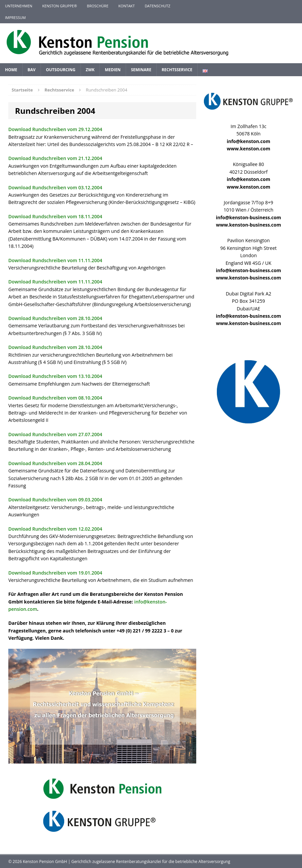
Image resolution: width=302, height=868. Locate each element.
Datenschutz (157, 6)
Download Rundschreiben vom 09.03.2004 (55, 500)
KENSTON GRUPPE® (60, 6)
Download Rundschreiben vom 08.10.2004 (55, 398)
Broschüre (97, 6)
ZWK (90, 70)
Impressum (15, 17)
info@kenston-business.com (248, 217)
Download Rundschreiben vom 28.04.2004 (55, 463)
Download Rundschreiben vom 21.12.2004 (55, 158)
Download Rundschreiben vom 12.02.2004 (55, 529)
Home (11, 70)
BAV (32, 70)
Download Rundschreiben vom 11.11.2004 (55, 260)
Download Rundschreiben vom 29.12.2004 (55, 129)
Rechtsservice (177, 70)
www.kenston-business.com (248, 225)
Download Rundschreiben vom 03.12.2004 (55, 187)
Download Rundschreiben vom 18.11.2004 (55, 216)
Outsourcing (61, 70)
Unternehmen (19, 6)
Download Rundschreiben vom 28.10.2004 (55, 318)
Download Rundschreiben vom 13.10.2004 (55, 376)
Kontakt (127, 6)
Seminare (141, 70)
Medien (113, 70)
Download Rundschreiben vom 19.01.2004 (55, 573)
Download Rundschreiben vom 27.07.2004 (55, 434)
